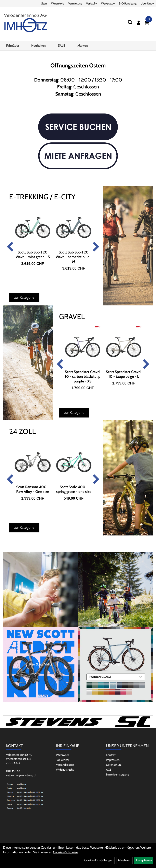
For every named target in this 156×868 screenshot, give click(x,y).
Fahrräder (13, 46)
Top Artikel (62, 760)
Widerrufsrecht (65, 770)
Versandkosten (65, 765)
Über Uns (147, 3)
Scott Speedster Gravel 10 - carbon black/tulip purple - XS (83, 377)
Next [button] (96, 247)
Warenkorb (58, 3)
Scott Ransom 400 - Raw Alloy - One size (33, 489)
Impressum (113, 760)
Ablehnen (125, 860)
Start (44, 3)
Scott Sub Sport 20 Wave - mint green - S (33, 255)
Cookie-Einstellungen (99, 860)
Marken (83, 46)
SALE (62, 46)
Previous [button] (10, 247)
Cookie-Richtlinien (66, 852)
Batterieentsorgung (118, 774)
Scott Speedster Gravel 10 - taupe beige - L (124, 374)
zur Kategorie (24, 297)
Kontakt (111, 755)
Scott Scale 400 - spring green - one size (74, 489)
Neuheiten (38, 46)
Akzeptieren (144, 860)
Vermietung (75, 3)
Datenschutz (114, 765)
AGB (109, 770)
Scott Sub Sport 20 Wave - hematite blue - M (74, 257)
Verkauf (92, 3)
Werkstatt (108, 3)
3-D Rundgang (128, 3)
